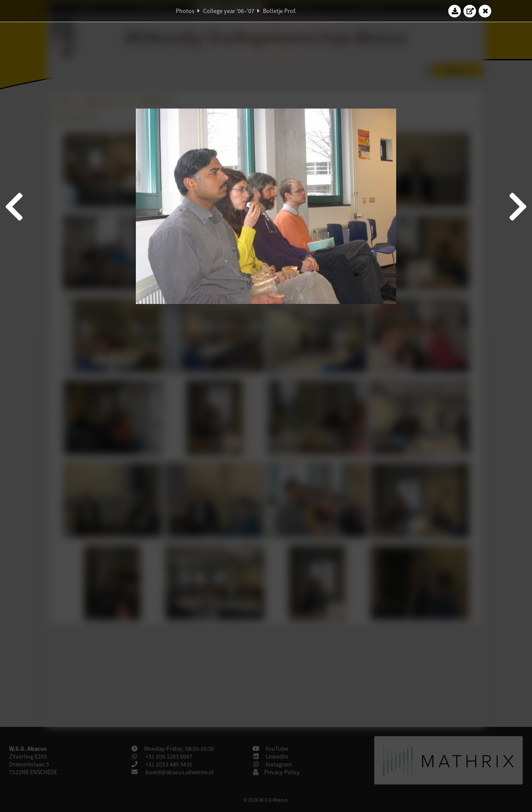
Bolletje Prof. (279, 11)
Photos (185, 11)
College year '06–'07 (229, 11)
